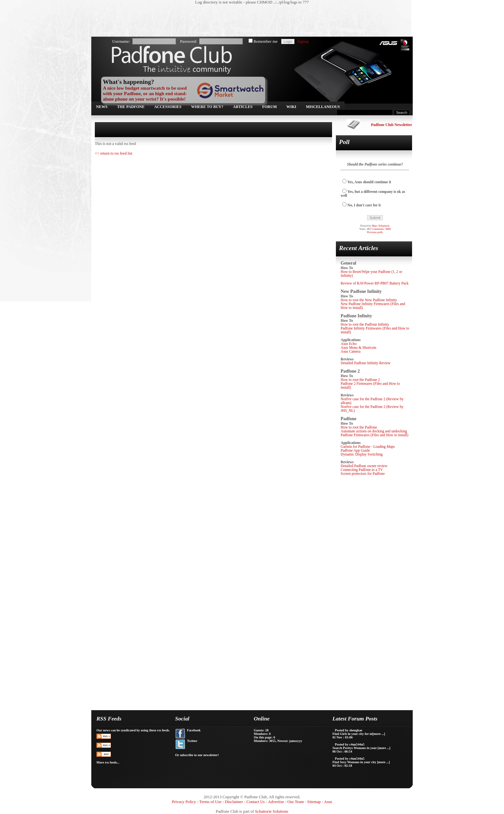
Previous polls (375, 232)
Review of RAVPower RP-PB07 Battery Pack (375, 283)
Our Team (296, 802)
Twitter (192, 741)
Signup (303, 41)
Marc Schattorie (381, 226)
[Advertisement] (249, 21)
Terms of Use (210, 802)
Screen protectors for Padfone (363, 474)
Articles (243, 107)
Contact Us (255, 802)
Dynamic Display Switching (362, 454)
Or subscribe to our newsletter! (197, 755)
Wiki (291, 107)
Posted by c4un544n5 (350, 744)
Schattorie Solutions (271, 811)
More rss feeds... (108, 762)
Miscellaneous (323, 107)
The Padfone (131, 107)
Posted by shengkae (349, 730)
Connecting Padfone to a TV (362, 470)
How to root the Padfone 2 (360, 380)
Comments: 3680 (381, 229)
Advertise (276, 802)
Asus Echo (349, 344)
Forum (270, 107)
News (102, 107)
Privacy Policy (184, 802)
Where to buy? (207, 107)
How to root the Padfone (359, 427)
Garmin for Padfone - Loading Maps (368, 447)
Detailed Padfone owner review (364, 466)
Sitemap (314, 802)
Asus (328, 802)
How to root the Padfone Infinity (365, 324)
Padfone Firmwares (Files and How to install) (374, 435)
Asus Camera (351, 351)
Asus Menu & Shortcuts (359, 348)
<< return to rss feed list (114, 153)
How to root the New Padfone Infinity (369, 300)
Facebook (194, 730)
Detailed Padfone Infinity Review (366, 363)
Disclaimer (234, 802)
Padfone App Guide (355, 450)
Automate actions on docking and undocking (374, 431)
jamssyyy (296, 741)
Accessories (168, 107)
